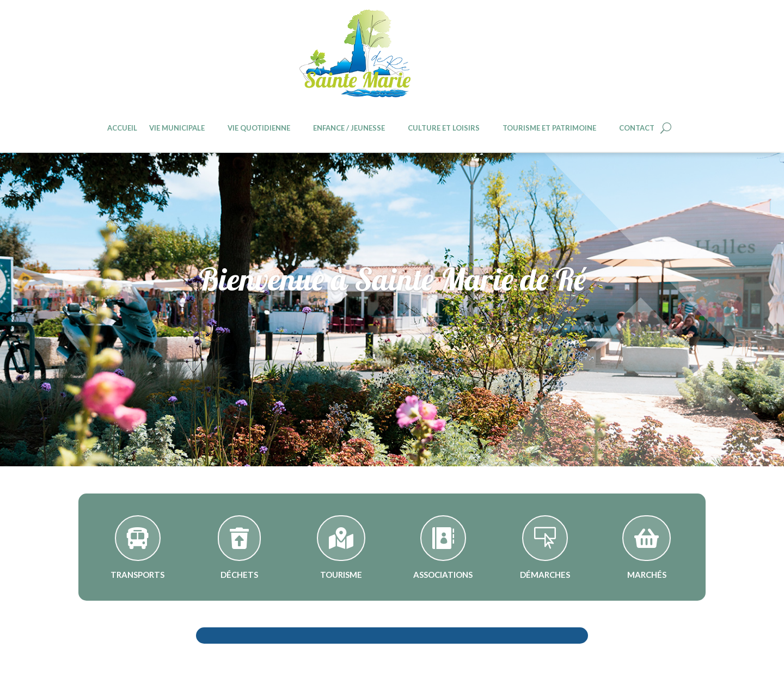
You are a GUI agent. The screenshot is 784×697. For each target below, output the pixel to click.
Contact (637, 128)
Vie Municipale (177, 128)
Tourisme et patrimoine (549, 128)
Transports (137, 575)
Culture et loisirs (444, 128)
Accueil (122, 128)
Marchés (647, 575)
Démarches (545, 575)
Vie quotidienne (259, 128)
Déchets (239, 575)
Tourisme (341, 575)
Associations (443, 575)
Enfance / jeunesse (349, 128)
